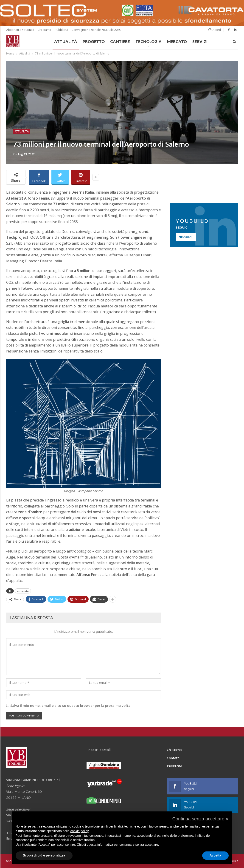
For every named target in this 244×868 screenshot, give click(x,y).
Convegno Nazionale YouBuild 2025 (96, 30)
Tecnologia (149, 42)
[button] (200, 819)
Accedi (215, 30)
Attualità (66, 42)
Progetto (94, 42)
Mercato (177, 42)
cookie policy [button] (79, 831)
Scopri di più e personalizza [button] (44, 855)
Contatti (173, 758)
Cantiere (120, 42)
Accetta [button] (215, 855)
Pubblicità (61, 30)
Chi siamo (44, 30)
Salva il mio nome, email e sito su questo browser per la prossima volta (70, 705)
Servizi (200, 42)
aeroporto (23, 591)
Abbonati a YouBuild (20, 30)
